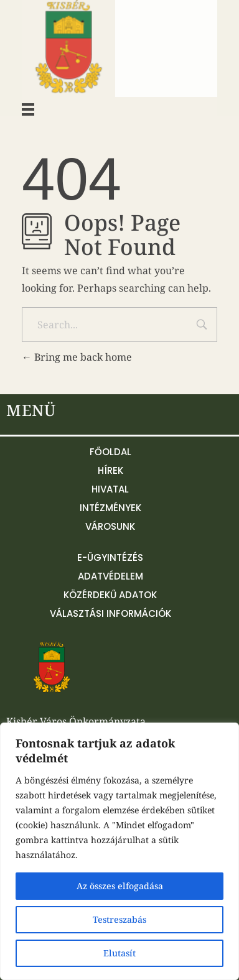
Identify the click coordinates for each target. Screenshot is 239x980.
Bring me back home (77, 357)
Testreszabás (119, 919)
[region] (119, 851)
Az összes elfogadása (120, 886)
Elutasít (119, 953)
